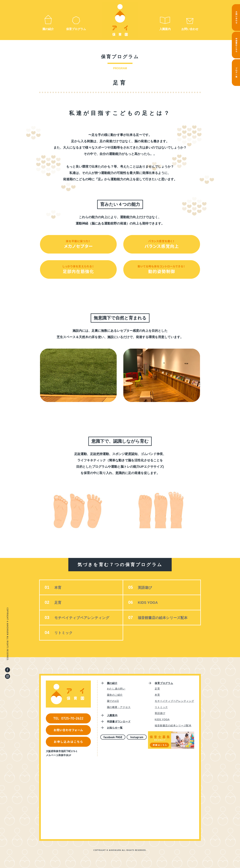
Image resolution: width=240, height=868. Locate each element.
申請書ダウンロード (119, 721)
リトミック (64, 633)
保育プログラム (76, 29)
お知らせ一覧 (115, 728)
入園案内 (165, 29)
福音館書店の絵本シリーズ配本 (164, 618)
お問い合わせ (190, 29)
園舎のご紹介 (115, 695)
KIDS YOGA (148, 603)
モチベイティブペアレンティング (83, 618)
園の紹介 (48, 29)
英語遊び (145, 588)
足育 (58, 603)
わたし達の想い (116, 689)
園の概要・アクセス (119, 707)
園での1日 (113, 701)
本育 (58, 588)
